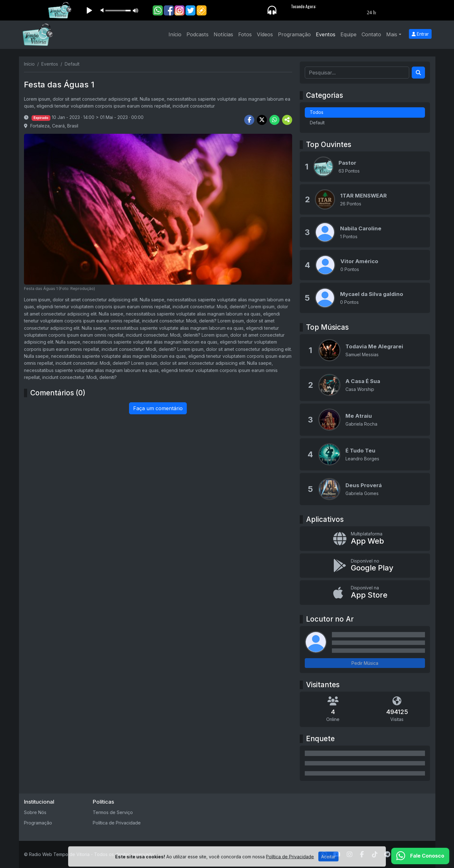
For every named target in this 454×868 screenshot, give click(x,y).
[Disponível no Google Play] (365, 566)
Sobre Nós (35, 812)
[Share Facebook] (249, 120)
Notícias (223, 34)
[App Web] (365, 539)
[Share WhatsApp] (274, 120)
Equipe (348, 34)
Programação (294, 34)
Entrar (420, 34)
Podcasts (198, 34)
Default (317, 123)
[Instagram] (350, 854)
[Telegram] (387, 854)
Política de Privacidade (117, 823)
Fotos (245, 34)
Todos (317, 112)
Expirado (41, 118)
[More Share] (287, 120)
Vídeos (265, 34)
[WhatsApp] (324, 854)
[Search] (418, 73)
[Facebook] (362, 854)
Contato (371, 34)
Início (175, 34)
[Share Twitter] (262, 120)
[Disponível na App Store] (365, 593)
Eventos (326, 34)
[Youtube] (337, 854)
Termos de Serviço (113, 812)
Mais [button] (392, 34)
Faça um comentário (158, 408)
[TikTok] (375, 854)
